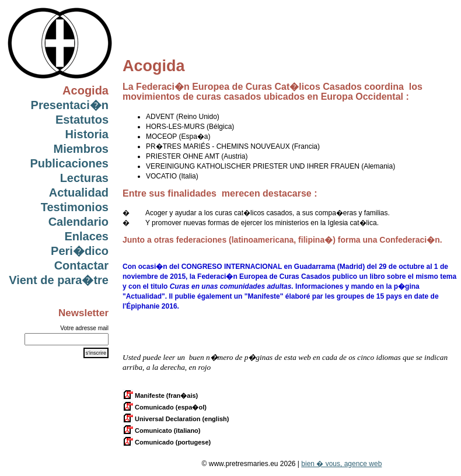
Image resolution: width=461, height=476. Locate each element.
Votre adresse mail (84, 328)
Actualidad (79, 192)
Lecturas (84, 178)
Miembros (81, 149)
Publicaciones (70, 163)
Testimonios (75, 207)
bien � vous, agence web (341, 464)
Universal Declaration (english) (176, 419)
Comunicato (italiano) (162, 430)
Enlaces (86, 236)
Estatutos (82, 120)
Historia (87, 134)
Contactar (81, 265)
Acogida (85, 90)
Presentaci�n (70, 105)
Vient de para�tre (59, 280)
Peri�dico (80, 251)
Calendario (78, 222)
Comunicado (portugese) (167, 442)
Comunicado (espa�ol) (165, 407)
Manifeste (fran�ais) (160, 395)
